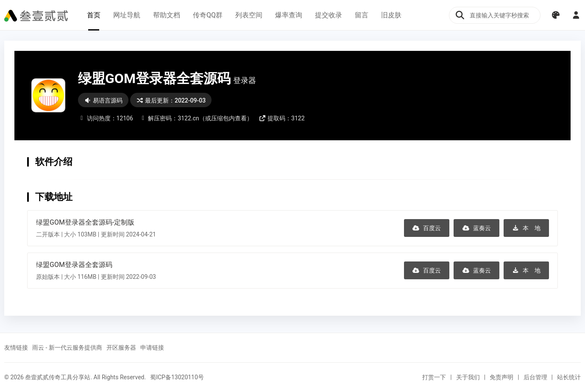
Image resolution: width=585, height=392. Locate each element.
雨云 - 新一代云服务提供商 (67, 348)
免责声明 (501, 377)
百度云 (427, 228)
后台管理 (535, 377)
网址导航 (127, 15)
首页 (94, 15)
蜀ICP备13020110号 (177, 377)
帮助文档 (167, 15)
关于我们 (468, 377)
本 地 (526, 228)
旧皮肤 (391, 15)
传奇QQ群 (208, 15)
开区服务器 (121, 348)
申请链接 (152, 348)
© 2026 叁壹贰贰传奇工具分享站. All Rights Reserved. (75, 377)
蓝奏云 (476, 228)
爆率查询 (289, 15)
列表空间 (249, 15)
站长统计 (569, 377)
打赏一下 (434, 377)
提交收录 (329, 15)
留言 (362, 15)
